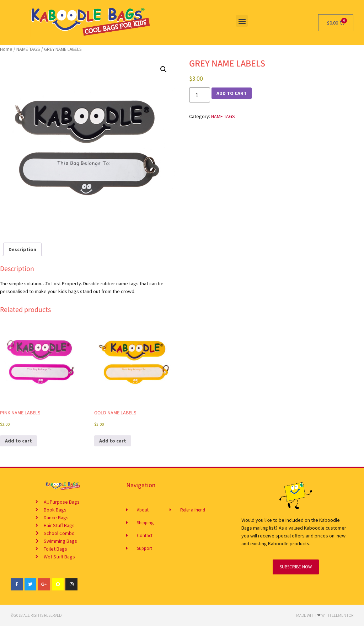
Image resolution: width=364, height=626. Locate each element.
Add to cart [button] (18, 441)
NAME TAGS (28, 49)
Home (6, 49)
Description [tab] (22, 249)
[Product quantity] (199, 95)
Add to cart (232, 93)
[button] (242, 21)
